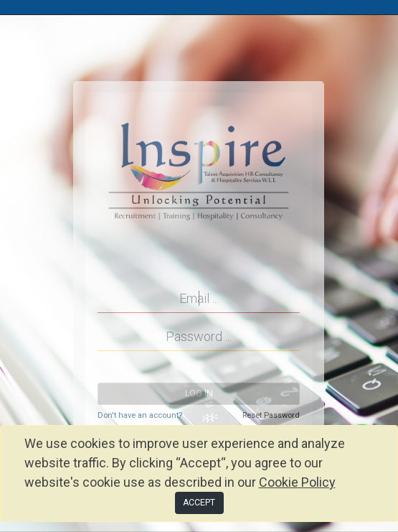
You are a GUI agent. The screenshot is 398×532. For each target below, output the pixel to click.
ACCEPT (199, 503)
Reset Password (271, 415)
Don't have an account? (140, 415)
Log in (199, 393)
